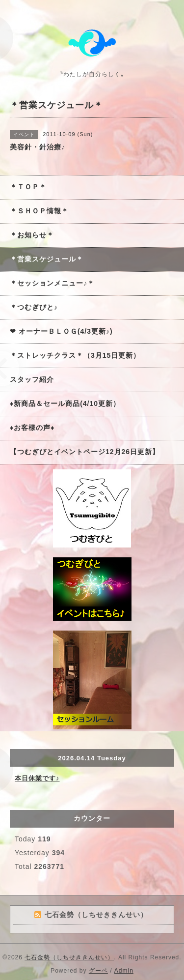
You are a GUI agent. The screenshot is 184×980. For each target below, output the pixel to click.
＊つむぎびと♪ (34, 307)
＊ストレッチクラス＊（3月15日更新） (75, 355)
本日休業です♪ (37, 778)
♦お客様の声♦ (32, 428)
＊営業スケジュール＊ (47, 259)
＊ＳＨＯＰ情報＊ (39, 211)
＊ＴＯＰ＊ (28, 187)
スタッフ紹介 (32, 379)
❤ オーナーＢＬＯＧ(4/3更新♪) (61, 331)
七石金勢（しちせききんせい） (69, 957)
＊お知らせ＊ (32, 235)
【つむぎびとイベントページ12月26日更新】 (85, 452)
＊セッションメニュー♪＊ (52, 283)
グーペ (98, 971)
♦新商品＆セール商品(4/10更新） (65, 404)
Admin (124, 971)
